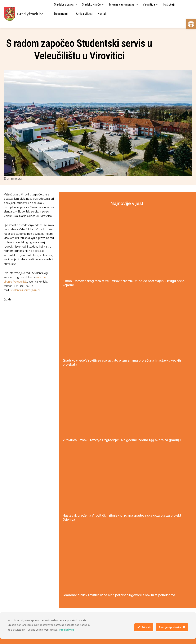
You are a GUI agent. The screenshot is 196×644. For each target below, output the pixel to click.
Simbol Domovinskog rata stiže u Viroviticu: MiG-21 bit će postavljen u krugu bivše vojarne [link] (126, 281)
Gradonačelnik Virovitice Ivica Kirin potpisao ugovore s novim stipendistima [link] (116, 582)
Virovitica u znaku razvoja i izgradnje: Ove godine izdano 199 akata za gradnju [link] (118, 432)
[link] (191, 24)
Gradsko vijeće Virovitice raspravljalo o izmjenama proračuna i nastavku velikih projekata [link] (126, 356)
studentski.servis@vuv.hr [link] (25, 290)
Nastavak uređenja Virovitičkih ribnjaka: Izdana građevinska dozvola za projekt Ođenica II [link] (126, 507)
